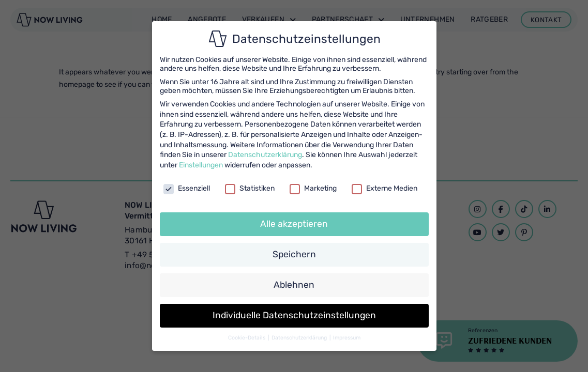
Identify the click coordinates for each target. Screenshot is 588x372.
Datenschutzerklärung (265, 155)
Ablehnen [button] (294, 285)
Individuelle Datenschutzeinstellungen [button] (294, 315)
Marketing (313, 188)
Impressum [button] (347, 338)
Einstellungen (201, 165)
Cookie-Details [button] (247, 338)
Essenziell (187, 188)
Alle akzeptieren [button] (294, 224)
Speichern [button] (294, 254)
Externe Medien (385, 188)
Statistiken (250, 188)
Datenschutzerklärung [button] (300, 338)
